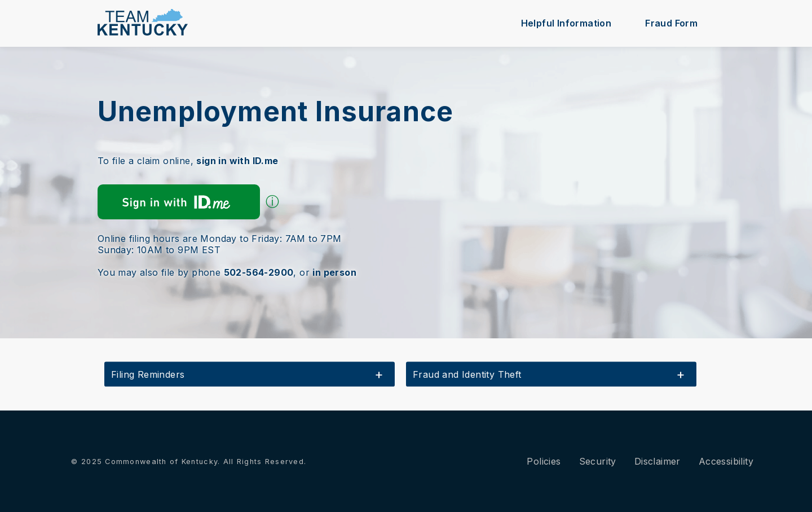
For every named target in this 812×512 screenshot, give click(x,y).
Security (598, 461)
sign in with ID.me (237, 161)
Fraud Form (671, 23)
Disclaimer (657, 461)
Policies (544, 461)
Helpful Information (566, 23)
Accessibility (726, 461)
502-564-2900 (259, 272)
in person (334, 272)
